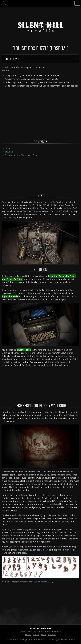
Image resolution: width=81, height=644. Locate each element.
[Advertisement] (40, 175)
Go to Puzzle (12, 59)
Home (28, 635)
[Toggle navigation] (77, 3)
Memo (46, 353)
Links (44, 635)
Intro (7, 148)
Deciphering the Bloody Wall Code (21, 155)
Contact (52, 635)
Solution (9, 152)
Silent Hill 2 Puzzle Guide (42, 582)
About (36, 635)
